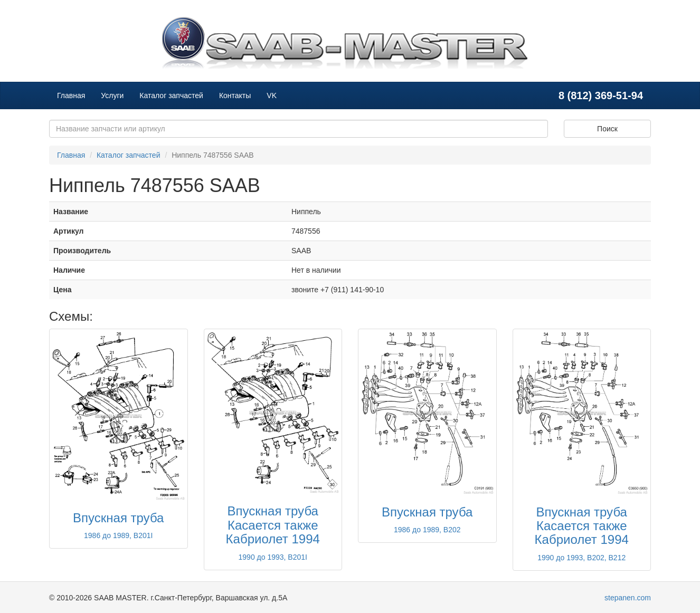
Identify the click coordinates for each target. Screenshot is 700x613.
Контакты (235, 95)
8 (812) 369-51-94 (601, 95)
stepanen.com (628, 598)
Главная (71, 95)
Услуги (112, 95)
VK (272, 95)
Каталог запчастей (171, 95)
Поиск (607, 129)
